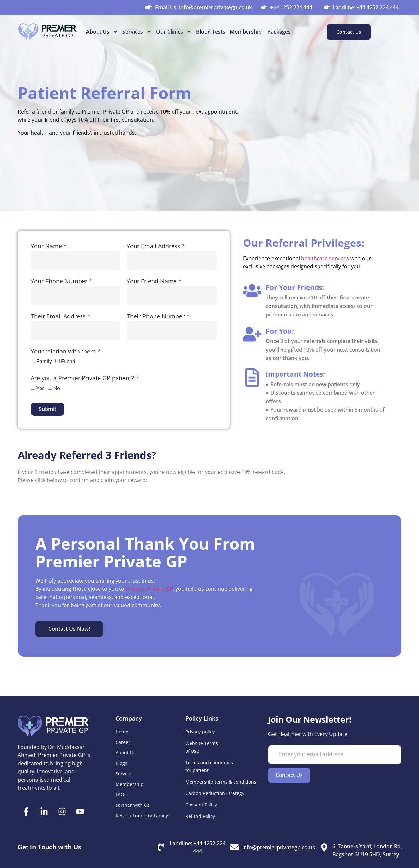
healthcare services (325, 258)
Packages (279, 32)
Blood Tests (211, 32)
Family (44, 362)
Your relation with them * (66, 352)
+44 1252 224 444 (291, 7)
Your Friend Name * (154, 282)
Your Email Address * (156, 247)
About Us (102, 32)
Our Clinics (174, 32)
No (57, 388)
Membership (246, 32)
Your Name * (49, 247)
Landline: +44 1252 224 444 (366, 7)
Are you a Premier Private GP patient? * (85, 379)
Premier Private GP (149, 589)
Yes (40, 388)
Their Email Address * (61, 317)
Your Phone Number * (62, 282)
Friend (68, 362)
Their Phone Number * (158, 317)
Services (137, 32)
